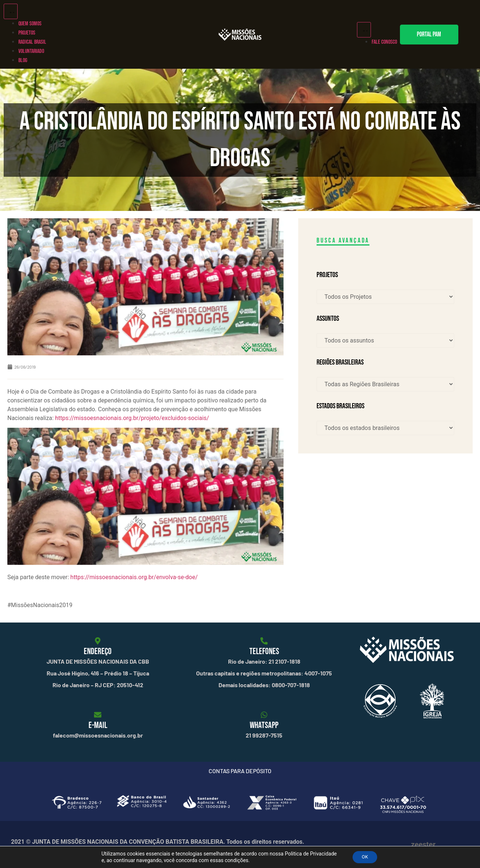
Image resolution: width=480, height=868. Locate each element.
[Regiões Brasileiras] (385, 384)
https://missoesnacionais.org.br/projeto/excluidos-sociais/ (132, 418)
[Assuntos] (385, 340)
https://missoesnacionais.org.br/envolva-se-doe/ (134, 577)
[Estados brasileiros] (385, 428)
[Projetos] (385, 297)
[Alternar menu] (11, 11)
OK (365, 857)
